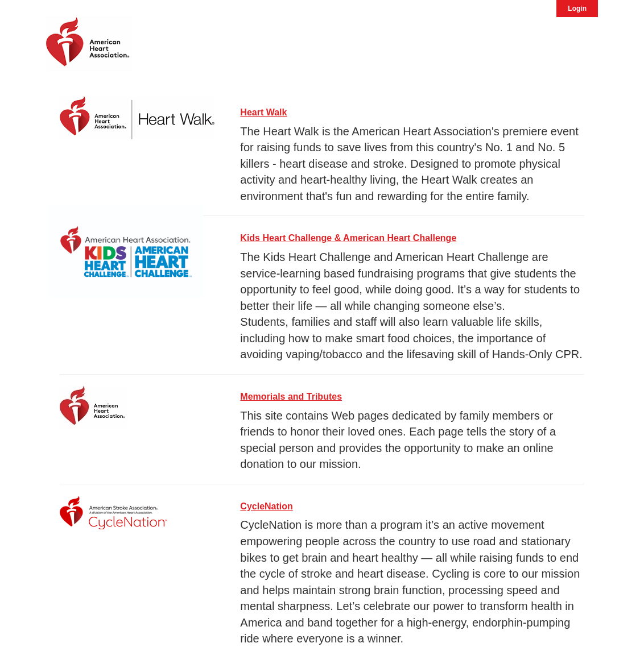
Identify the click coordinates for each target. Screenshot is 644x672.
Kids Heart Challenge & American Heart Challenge (348, 238)
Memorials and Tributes (291, 397)
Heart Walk (263, 112)
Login (577, 9)
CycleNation (266, 506)
